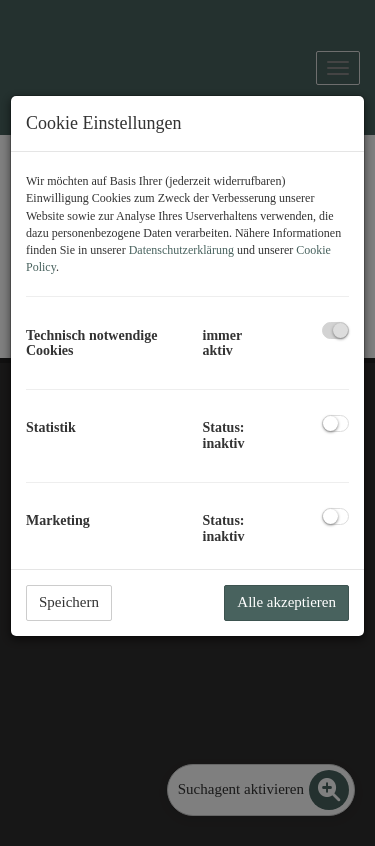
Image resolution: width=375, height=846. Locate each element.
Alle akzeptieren (286, 602)
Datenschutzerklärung (181, 250)
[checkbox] (335, 330)
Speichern (69, 602)
